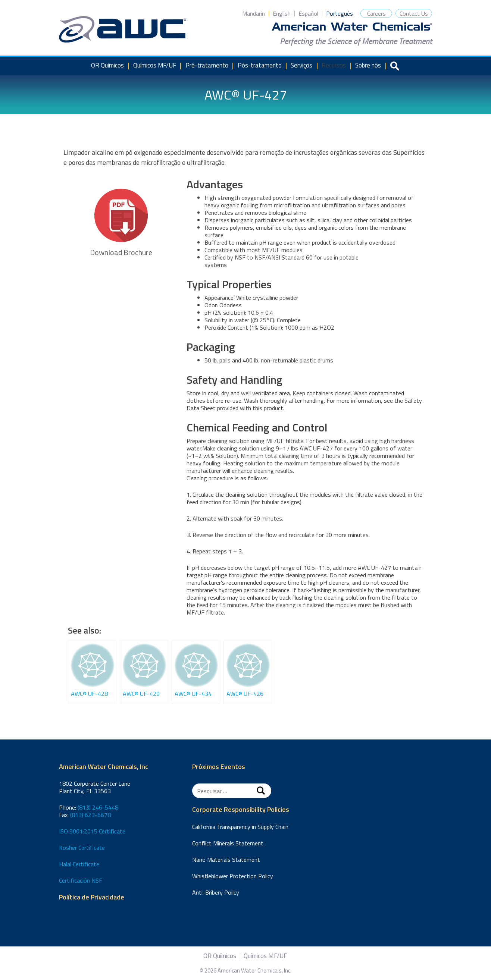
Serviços (301, 65)
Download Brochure (121, 223)
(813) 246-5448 (98, 807)
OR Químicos (107, 65)
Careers (376, 13)
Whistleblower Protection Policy (233, 876)
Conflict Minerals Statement (228, 843)
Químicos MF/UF (155, 65)
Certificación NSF (81, 880)
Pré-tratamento (207, 65)
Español (308, 13)
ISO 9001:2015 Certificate (92, 831)
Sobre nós (368, 65)
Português (340, 13)
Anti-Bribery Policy (216, 892)
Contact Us (414, 13)
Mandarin (254, 13)
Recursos (334, 65)
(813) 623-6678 (90, 815)
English (282, 13)
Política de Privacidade (92, 897)
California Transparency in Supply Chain (240, 827)
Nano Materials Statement (226, 860)
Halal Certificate (79, 864)
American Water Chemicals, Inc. (123, 29)
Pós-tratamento (260, 65)
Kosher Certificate (82, 848)
